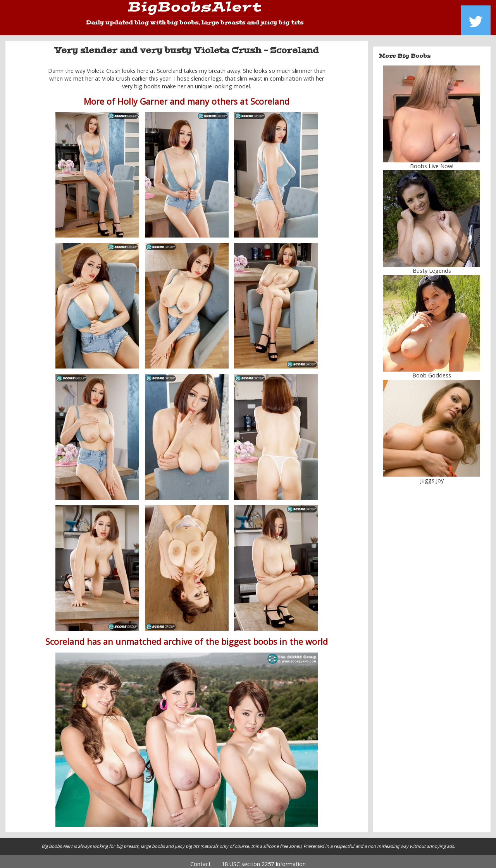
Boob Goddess (432, 370)
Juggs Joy (432, 474)
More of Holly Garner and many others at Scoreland (187, 96)
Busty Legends (432, 265)
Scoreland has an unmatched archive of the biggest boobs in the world (187, 636)
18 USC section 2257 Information (264, 859)
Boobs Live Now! (432, 161)
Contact (201, 859)
